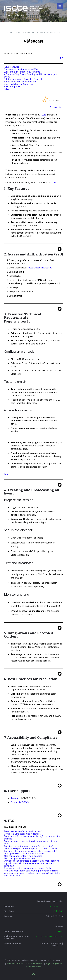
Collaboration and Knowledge (44, 32)
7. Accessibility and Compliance (19, 84)
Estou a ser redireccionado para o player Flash (27, 868)
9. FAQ (7, 89)
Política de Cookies (15, 963)
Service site (56, 107)
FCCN (43, 115)
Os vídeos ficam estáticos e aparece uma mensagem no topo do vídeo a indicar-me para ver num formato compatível (32, 863)
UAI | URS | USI (56, 906)
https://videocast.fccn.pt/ (40, 268)
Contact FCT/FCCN (20, 802)
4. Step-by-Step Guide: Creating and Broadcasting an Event (30, 75)
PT (62, 58)
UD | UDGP (58, 911)
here (54, 183)
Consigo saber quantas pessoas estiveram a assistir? (31, 851)
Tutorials (15, 798)
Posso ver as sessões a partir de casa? (23, 831)
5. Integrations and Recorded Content (23, 79)
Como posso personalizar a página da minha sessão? (31, 848)
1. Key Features (12, 67)
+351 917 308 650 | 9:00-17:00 (49, 936)
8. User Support (12, 86)
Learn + (8, 474)
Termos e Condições (34, 963)
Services (20, 32)
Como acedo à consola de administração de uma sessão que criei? (32, 837)
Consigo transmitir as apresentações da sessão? (28, 846)
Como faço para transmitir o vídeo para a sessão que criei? (31, 842)
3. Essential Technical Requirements (22, 72)
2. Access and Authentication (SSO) (21, 69)
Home (9, 32)
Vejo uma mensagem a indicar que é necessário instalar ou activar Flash (32, 874)
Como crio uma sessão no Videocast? (23, 834)
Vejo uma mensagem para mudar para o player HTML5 (32, 871)
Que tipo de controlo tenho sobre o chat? (25, 853)
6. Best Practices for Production (20, 82)
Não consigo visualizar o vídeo (19, 858)
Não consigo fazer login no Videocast (23, 856)
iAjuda (60, 931)
